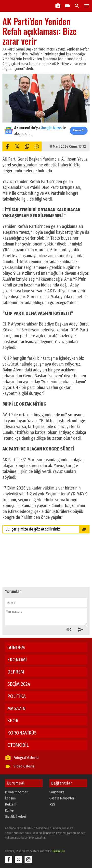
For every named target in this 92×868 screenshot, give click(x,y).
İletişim (10, 798)
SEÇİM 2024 (19, 684)
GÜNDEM (16, 647)
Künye (9, 810)
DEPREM (16, 672)
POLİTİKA (17, 696)
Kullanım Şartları (17, 792)
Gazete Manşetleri (62, 798)
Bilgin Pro (59, 851)
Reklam (10, 804)
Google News (51, 128)
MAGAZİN (17, 708)
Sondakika (57, 792)
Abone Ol (79, 130)
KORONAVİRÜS (22, 733)
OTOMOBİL (18, 745)
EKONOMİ (17, 660)
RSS (52, 804)
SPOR (13, 721)
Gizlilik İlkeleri (15, 817)
